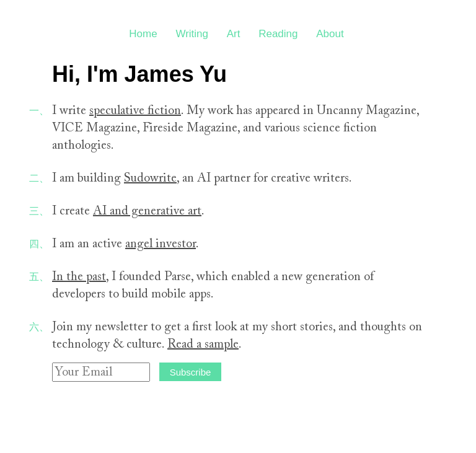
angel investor (161, 244)
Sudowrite (150, 178)
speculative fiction (135, 111)
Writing (192, 34)
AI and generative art (147, 211)
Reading (278, 34)
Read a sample (203, 345)
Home (143, 34)
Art (234, 34)
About (330, 34)
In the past (79, 277)
